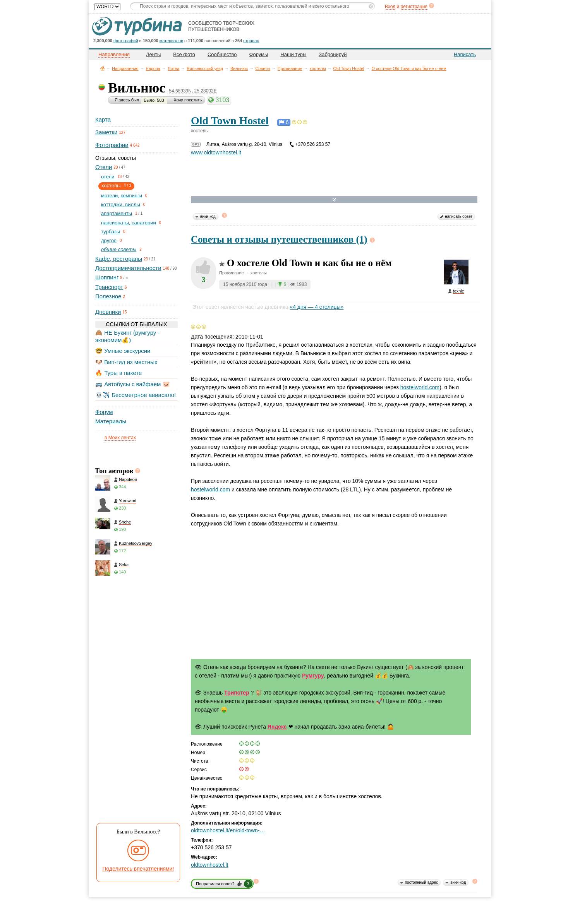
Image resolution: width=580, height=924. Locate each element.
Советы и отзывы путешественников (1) (279, 239)
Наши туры (293, 54)
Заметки (106, 132)
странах (251, 41)
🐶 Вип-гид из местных (126, 362)
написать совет (459, 216)
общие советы (119, 249)
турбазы (111, 232)
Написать (465, 54)
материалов (171, 41)
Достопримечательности (128, 268)
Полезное (108, 296)
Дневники (108, 312)
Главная (102, 68)
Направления (125, 68)
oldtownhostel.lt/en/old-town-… (228, 830)
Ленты (153, 54)
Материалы (111, 421)
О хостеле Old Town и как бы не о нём (409, 68)
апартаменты (117, 213)
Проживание (290, 68)
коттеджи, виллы (121, 204)
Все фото (184, 54)
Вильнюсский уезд (205, 68)
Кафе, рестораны (119, 259)
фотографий (126, 41)
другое (109, 240)
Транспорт (109, 287)
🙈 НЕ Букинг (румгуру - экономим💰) (128, 336)
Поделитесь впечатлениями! (138, 869)
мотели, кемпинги (122, 196)
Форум (104, 412)
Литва (173, 68)
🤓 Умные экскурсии (123, 351)
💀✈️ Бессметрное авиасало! (136, 395)
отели (108, 177)
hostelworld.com (420, 387)
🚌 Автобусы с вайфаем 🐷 (133, 384)
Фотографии (112, 145)
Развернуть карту (334, 200)
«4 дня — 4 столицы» (317, 307)
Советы (263, 68)
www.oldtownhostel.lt (216, 152)
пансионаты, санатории (129, 223)
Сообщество (222, 54)
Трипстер (237, 693)
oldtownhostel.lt (210, 865)
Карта (103, 119)
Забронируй (333, 54)
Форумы (259, 54)
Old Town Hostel (349, 68)
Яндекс (277, 727)
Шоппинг (107, 277)
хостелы (318, 68)
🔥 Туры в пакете (118, 373)
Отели (104, 167)
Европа (153, 68)
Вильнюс (239, 68)
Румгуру (313, 676)
